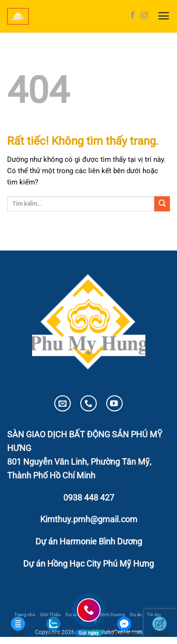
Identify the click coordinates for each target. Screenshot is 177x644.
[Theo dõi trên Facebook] (133, 16)
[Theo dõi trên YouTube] (114, 404)
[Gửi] (162, 204)
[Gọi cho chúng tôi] (88, 404)
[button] (164, 16)
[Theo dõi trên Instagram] (144, 16)
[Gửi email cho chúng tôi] (63, 404)
